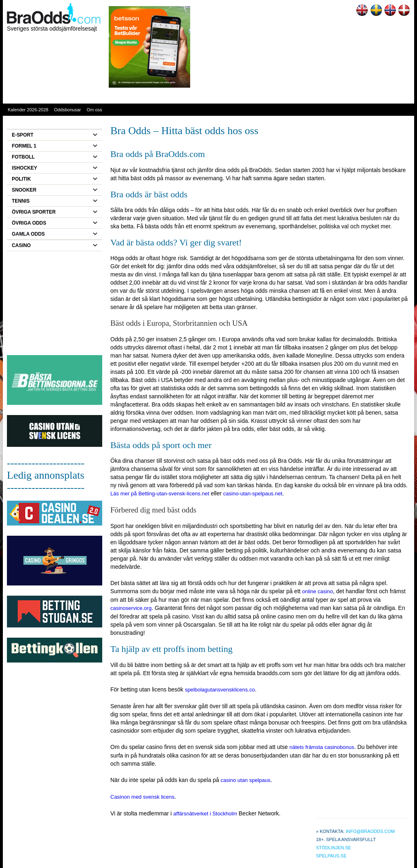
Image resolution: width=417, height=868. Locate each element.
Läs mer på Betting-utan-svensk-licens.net (160, 494)
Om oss (94, 110)
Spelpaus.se (331, 856)
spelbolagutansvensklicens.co (220, 690)
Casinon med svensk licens (143, 797)
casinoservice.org (131, 608)
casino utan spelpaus (246, 780)
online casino (318, 591)
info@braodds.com (370, 831)
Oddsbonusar (68, 110)
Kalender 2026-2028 (28, 110)
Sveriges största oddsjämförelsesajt (52, 29)
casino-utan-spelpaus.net (253, 494)
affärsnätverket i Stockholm (205, 814)
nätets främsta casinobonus (322, 747)
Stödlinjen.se (334, 848)
